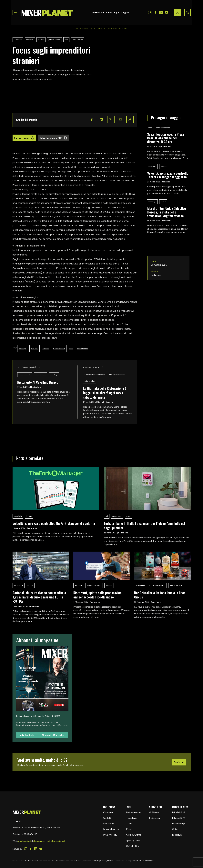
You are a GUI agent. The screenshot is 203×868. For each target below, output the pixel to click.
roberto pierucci (176, 585)
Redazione (36, 387)
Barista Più (98, 12)
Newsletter (109, 823)
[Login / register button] (178, 13)
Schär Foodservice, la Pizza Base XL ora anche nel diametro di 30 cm (166, 138)
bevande (41, 40)
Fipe (117, 12)
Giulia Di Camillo (105, 402)
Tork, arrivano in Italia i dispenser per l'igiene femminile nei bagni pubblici (144, 526)
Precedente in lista (28, 367)
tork (107, 516)
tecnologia (18, 40)
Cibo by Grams (134, 835)
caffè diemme (78, 40)
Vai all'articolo (27, 735)
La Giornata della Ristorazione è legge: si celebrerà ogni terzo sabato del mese (105, 393)
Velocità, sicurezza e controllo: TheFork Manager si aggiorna (168, 175)
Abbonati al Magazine (53, 735)
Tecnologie (87, 28)
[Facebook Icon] (155, 13)
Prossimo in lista (93, 367)
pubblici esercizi (54, 40)
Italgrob (125, 12)
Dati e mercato (133, 812)
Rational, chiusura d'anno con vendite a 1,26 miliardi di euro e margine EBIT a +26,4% (39, 597)
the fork (164, 167)
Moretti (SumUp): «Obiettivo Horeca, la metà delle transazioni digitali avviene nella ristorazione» (167, 212)
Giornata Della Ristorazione (95, 375)
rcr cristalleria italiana (157, 585)
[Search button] (188, 13)
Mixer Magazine (111, 829)
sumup (163, 202)
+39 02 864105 (30, 834)
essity (128, 516)
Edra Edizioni (178, 812)
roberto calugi (90, 381)
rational (30, 585)
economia (30, 40)
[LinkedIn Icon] (161, 13)
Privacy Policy (110, 835)
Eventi (129, 829)
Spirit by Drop (133, 840)
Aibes (109, 12)
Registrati (179, 762)
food (66, 40)
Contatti (107, 818)
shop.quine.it (39, 841)
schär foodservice (163, 128)
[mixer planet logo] (27, 812)
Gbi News (154, 812)
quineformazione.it (56, 841)
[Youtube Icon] (167, 13)
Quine (175, 829)
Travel (129, 823)
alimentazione (40, 375)
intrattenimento (25, 375)
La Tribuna (177, 835)
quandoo (109, 585)
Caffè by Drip (133, 846)
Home (76, 28)
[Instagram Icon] (150, 13)
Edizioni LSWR (179, 818)
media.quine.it (25, 841)
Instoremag (155, 818)
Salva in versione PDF (54, 138)
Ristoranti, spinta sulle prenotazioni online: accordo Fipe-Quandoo (98, 595)
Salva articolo (24, 138)
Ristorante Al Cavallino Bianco (38, 382)
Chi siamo (108, 812)
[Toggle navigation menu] (15, 13)
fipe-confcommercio (117, 375)
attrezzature (117, 516)
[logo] (47, 13)
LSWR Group (178, 823)
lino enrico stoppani (94, 585)
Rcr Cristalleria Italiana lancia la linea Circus (160, 595)
